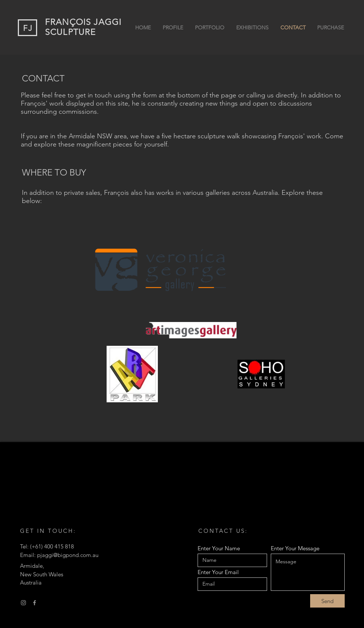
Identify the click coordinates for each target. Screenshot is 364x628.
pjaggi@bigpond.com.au (68, 555)
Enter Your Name (219, 548)
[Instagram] (23, 603)
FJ (28, 28)
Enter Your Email (218, 572)
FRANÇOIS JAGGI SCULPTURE (83, 27)
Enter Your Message (295, 548)
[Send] (327, 601)
